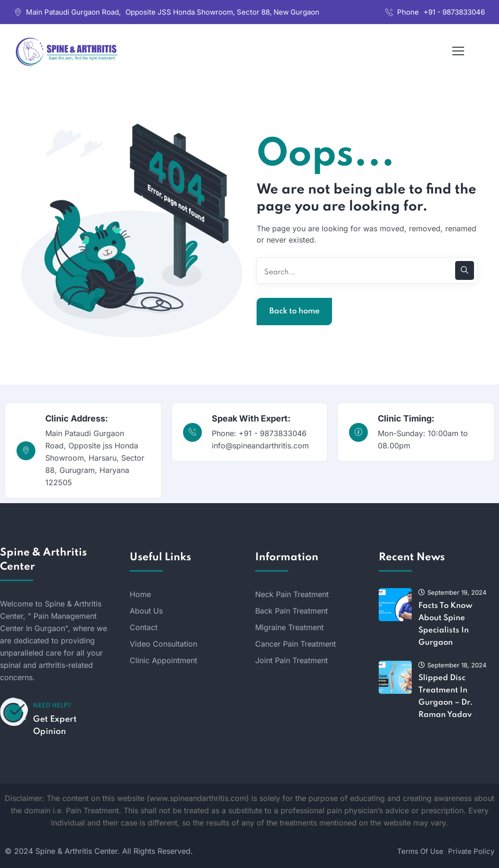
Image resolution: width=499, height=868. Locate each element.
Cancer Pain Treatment (295, 644)
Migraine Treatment (289, 627)
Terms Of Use (420, 851)
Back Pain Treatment (291, 611)
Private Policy (471, 851)
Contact (144, 627)
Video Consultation (163, 644)
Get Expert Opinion (55, 725)
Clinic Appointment (163, 660)
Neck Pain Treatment (292, 594)
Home (140, 594)
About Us (146, 611)
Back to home (295, 311)
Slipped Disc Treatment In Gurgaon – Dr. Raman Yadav (445, 696)
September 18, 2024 (452, 665)
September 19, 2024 (452, 592)
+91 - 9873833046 (454, 12)
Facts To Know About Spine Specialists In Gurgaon (445, 624)
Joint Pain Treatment (291, 660)
